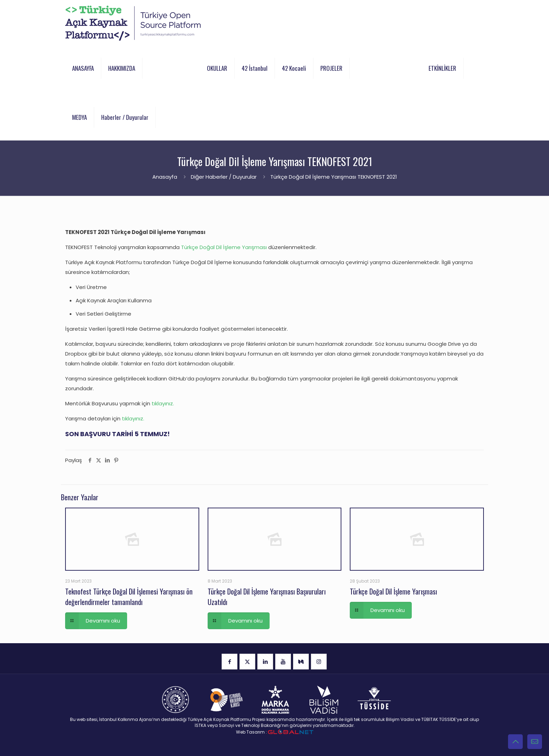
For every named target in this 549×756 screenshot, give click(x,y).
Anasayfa (165, 177)
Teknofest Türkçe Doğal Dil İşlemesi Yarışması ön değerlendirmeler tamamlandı (129, 597)
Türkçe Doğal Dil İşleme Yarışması (224, 247)
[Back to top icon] (515, 742)
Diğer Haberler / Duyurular (224, 177)
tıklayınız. (163, 403)
